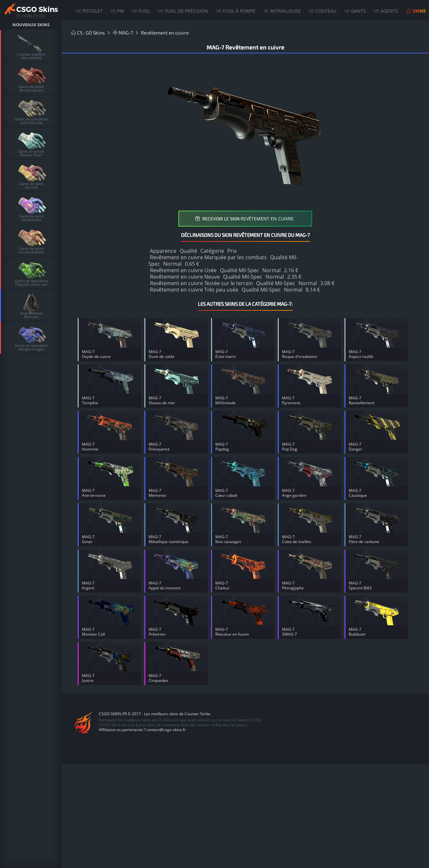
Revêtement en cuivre (165, 33)
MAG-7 (123, 33)
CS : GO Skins (88, 33)
